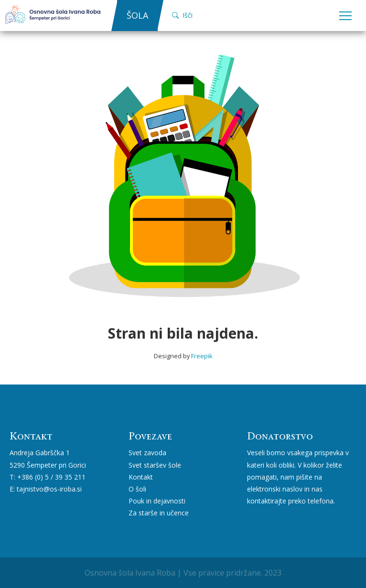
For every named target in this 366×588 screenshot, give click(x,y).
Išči (182, 15)
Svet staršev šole (155, 465)
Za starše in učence (159, 513)
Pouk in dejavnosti (157, 501)
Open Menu (345, 16)
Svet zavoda (147, 453)
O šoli (137, 489)
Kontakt (141, 477)
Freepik (202, 356)
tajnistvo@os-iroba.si (49, 489)
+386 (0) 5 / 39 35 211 (51, 477)
